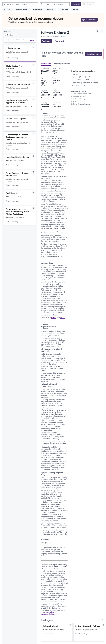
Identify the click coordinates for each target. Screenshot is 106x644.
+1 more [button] (63, 36)
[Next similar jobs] (102, 620)
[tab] (47, 63)
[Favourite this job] (97, 31)
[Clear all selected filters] (75, 9)
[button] (8, 9)
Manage (31, 40)
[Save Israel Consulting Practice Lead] (34, 156)
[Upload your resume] (94, 54)
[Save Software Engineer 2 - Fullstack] (34, 83)
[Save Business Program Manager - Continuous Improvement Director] (34, 134)
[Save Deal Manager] (34, 192)
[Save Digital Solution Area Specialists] (34, 65)
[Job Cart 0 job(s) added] (88, 4)
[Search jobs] (76, 4)
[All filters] (64, 9)
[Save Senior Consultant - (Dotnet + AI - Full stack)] (34, 172)
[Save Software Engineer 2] (34, 47)
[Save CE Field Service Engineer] (34, 118)
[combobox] (20, 4)
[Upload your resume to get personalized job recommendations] (89, 20)
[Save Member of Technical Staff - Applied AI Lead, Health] (34, 99)
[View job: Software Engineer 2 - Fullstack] (89, 632)
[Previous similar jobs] (98, 620)
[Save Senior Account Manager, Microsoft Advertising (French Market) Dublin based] (34, 208)
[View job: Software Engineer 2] (57, 632)
